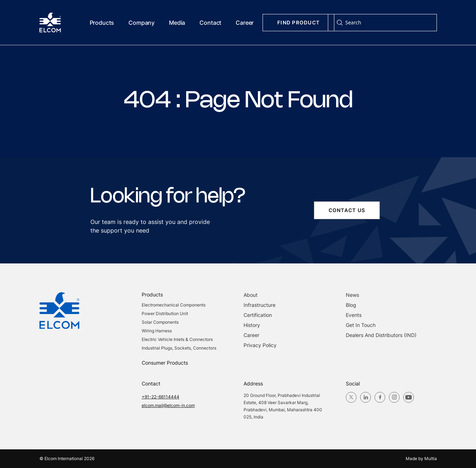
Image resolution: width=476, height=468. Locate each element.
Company (142, 23)
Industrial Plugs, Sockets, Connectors (179, 348)
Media (177, 23)
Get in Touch (361, 325)
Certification (258, 315)
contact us (347, 210)
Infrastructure (260, 305)
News (352, 295)
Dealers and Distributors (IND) (381, 335)
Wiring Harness (157, 331)
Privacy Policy (260, 345)
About (251, 295)
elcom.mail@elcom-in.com (168, 405)
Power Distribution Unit (165, 313)
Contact (210, 23)
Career (245, 23)
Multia (431, 458)
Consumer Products (165, 363)
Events (354, 315)
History (252, 325)
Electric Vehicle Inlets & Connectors (177, 339)
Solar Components (160, 322)
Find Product (298, 22)
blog (351, 305)
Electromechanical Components (174, 305)
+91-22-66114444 (161, 397)
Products (102, 23)
